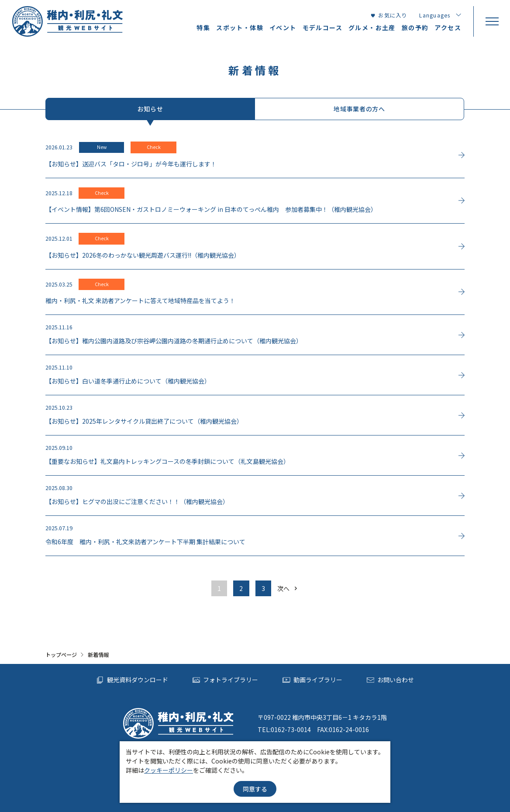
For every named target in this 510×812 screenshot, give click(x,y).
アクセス (448, 28)
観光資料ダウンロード (132, 680)
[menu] (492, 21)
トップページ (61, 655)
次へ (288, 588)
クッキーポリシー (169, 770)
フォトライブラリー (226, 680)
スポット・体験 (240, 28)
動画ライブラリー (312, 680)
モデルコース (322, 28)
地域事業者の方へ (359, 109)
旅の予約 (415, 28)
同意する (255, 789)
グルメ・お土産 (372, 28)
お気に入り (389, 15)
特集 (203, 28)
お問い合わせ (391, 680)
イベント (283, 28)
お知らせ (150, 109)
